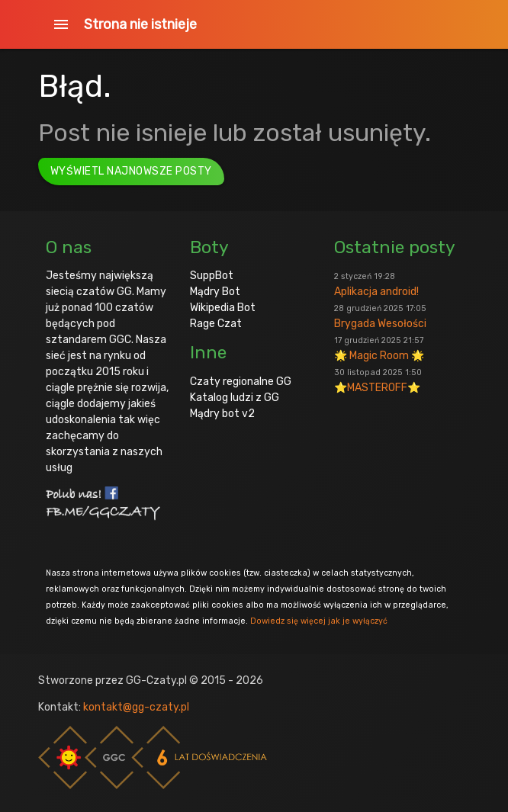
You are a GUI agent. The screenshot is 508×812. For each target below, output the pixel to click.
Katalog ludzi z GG (235, 398)
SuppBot (212, 276)
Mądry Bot (215, 292)
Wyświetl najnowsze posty (131, 171)
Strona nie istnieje (140, 24)
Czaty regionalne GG (241, 382)
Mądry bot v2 (222, 414)
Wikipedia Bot (223, 308)
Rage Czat (216, 324)
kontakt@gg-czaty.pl (136, 707)
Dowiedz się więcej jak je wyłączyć (319, 621)
